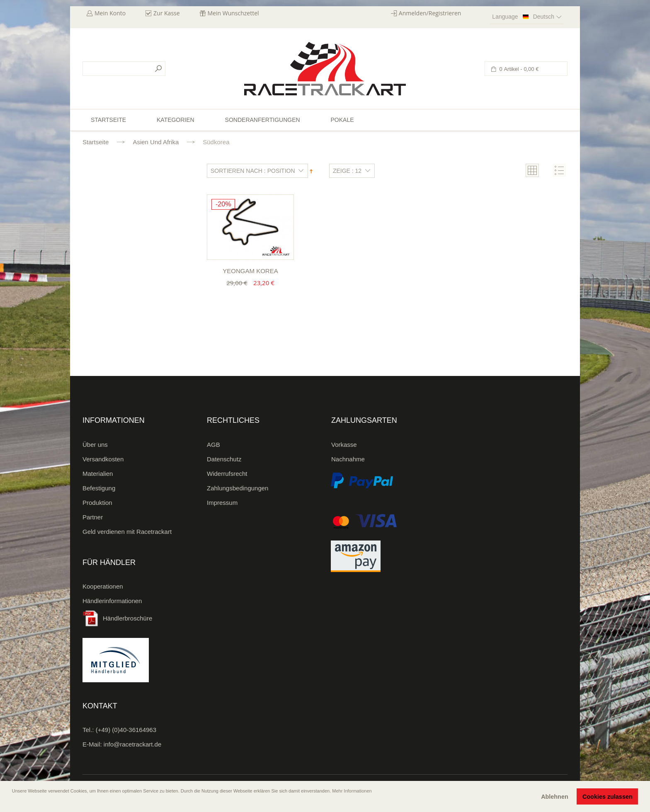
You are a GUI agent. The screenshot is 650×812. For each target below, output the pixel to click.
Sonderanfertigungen (263, 120)
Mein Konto (110, 13)
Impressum (222, 503)
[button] (13, 802)
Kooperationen (103, 586)
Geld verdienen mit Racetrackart (127, 532)
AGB (213, 445)
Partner (93, 517)
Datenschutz (224, 459)
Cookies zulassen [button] (608, 797)
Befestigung (99, 488)
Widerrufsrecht (227, 474)
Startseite (96, 142)
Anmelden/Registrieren (430, 13)
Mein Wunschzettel (233, 13)
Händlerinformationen (112, 601)
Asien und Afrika (156, 142)
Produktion (97, 503)
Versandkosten (103, 459)
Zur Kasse (167, 13)
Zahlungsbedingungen (238, 488)
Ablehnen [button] (555, 797)
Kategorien (176, 120)
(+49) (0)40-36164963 (126, 730)
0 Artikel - (518, 69)
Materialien (98, 474)
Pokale (342, 120)
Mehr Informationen (352, 791)
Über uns (95, 445)
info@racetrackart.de (132, 744)
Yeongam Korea (250, 271)
